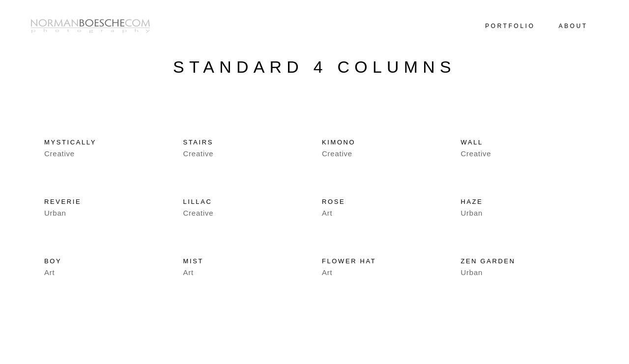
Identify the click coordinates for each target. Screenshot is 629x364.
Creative (59, 154)
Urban (55, 213)
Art (327, 213)
